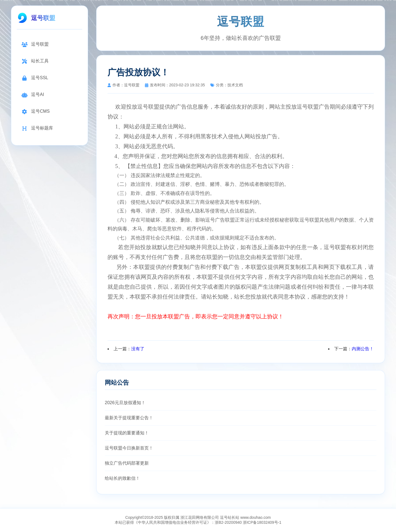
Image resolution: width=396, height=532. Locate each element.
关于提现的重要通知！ (127, 433)
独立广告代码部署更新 (127, 463)
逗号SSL (35, 78)
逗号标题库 (37, 128)
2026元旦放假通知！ (125, 403)
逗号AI (33, 95)
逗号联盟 (35, 44)
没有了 (138, 349)
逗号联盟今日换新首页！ (129, 448)
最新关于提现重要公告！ (129, 418)
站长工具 (35, 61)
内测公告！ (363, 349)
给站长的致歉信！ (122, 478)
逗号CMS (35, 111)
